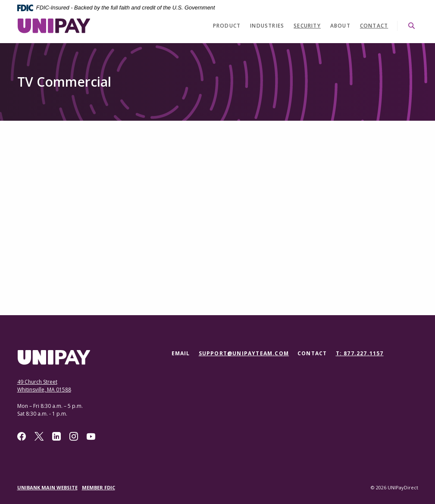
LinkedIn (56, 436)
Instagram (74, 436)
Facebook (22, 436)
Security (307, 26)
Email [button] (181, 353)
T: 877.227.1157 (360, 353)
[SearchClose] (412, 26)
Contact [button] (312, 353)
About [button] (340, 26)
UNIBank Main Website (47, 487)
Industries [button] (267, 26)
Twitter (39, 436)
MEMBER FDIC (99, 487)
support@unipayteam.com (244, 353)
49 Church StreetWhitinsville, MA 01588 (44, 386)
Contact (374, 26)
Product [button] (227, 26)
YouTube (91, 436)
